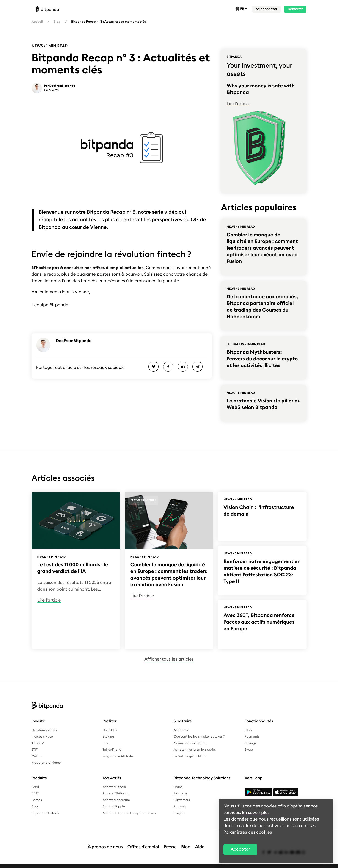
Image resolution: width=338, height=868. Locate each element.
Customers (182, 800)
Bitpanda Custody (45, 813)
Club (248, 730)
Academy (181, 730)
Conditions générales (123, 864)
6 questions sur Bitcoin (191, 743)
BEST (106, 743)
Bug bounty (175, 864)
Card (35, 787)
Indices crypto (42, 737)
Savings (251, 743)
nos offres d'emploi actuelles (114, 268)
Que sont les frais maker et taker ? (199, 737)
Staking (108, 737)
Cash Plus (110, 730)
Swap (249, 750)
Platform (180, 793)
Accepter (240, 849)
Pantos (37, 800)
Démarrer (295, 9)
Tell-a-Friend (112, 750)
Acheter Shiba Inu (116, 793)
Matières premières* (47, 763)
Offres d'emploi (143, 842)
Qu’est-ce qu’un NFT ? (190, 756)
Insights (180, 813)
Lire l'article (238, 104)
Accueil (37, 22)
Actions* (38, 743)
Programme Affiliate (118, 756)
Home (178, 787)
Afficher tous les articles (169, 659)
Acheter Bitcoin (114, 787)
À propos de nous (105, 842)
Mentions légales (44, 864)
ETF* (35, 750)
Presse (170, 842)
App (35, 807)
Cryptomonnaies (44, 730)
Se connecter (267, 9)
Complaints (152, 864)
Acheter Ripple (114, 807)
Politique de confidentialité (82, 864)
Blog (57, 22)
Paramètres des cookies (206, 864)
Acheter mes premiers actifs (195, 750)
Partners (180, 807)
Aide (200, 842)
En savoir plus (256, 813)
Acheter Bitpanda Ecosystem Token (129, 813)
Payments (252, 737)
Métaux (37, 756)
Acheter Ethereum (116, 800)
